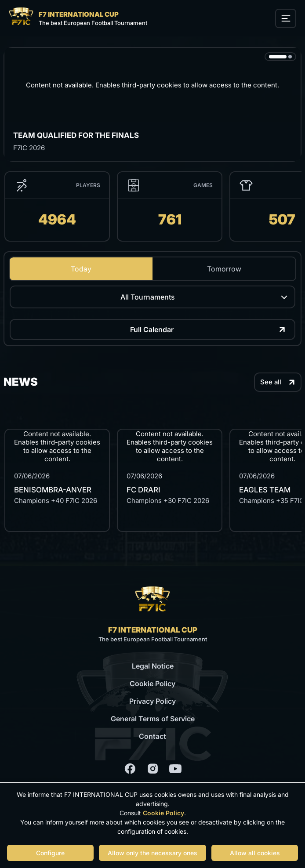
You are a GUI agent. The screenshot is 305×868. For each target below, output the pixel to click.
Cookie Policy (152, 684)
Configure (50, 853)
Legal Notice (153, 666)
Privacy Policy (152, 701)
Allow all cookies (255, 853)
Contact (152, 736)
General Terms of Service (153, 719)
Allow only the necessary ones (152, 853)
